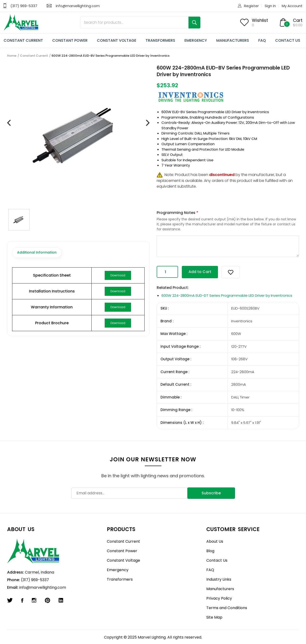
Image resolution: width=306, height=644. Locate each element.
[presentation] (9, 123)
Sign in (270, 6)
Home (12, 56)
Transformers (120, 579)
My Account (292, 6)
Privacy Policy (219, 598)
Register (251, 6)
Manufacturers (220, 589)
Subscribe (211, 493)
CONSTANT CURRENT (23, 40)
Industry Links (219, 579)
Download (118, 275)
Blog (210, 551)
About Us (215, 541)
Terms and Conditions (227, 608)
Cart (298, 20)
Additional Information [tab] (37, 252)
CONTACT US (288, 40)
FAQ (262, 40)
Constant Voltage (123, 560)
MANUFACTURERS (233, 40)
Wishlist (260, 20)
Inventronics (258, 112)
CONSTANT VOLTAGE (117, 40)
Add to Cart (200, 272)
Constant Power (122, 551)
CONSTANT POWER (70, 40)
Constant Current (34, 56)
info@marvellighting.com (78, 6)
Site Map (214, 617)
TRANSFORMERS (160, 40)
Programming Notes (177, 213)
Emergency (118, 570)
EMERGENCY (196, 40)
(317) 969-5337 (24, 6)
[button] (231, 272)
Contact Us (217, 560)
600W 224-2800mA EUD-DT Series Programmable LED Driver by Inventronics (227, 295)
